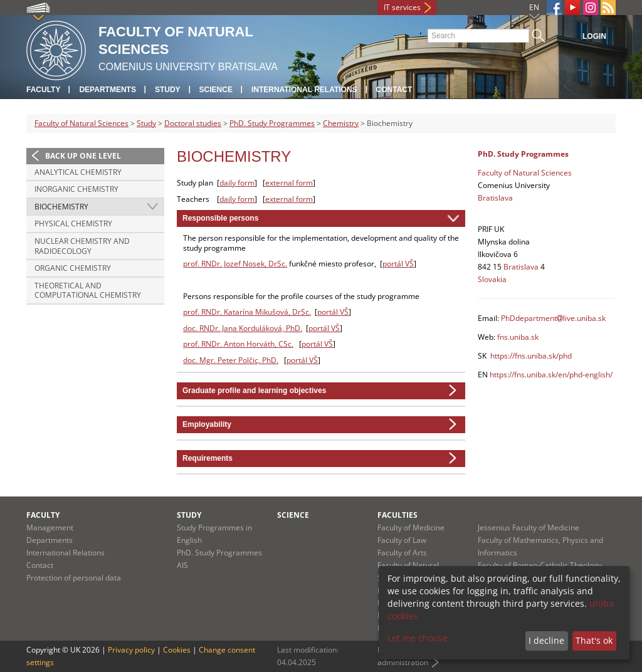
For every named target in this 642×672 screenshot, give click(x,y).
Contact (394, 90)
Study (168, 90)
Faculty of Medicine (411, 528)
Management (50, 528)
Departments (107, 90)
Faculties (397, 515)
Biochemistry (61, 207)
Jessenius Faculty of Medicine (529, 528)
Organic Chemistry (73, 268)
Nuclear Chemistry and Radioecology (82, 246)
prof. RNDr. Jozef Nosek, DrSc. (235, 264)
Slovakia (492, 279)
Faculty (43, 90)
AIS (182, 565)
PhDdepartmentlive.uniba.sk (553, 318)
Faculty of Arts (402, 553)
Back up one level (83, 156)
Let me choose (418, 638)
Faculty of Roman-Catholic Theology (540, 565)
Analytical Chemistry (78, 172)
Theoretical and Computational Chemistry (88, 291)
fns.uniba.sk (518, 337)
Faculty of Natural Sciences (82, 123)
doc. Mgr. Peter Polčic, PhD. (231, 360)
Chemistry (341, 123)
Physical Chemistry (73, 223)
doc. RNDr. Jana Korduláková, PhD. (243, 328)
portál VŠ (398, 264)
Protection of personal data (74, 578)
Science (216, 90)
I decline (546, 640)
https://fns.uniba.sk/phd (531, 356)
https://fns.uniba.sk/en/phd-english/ (551, 375)
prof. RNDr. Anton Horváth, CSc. (238, 344)
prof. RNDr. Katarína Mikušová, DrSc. (247, 312)
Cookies (177, 650)
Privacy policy (131, 650)
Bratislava (495, 198)
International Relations (304, 90)
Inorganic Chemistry (76, 189)
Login (594, 36)
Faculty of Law (402, 540)
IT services (402, 7)
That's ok (594, 640)
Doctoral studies (193, 123)
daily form (237, 183)
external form (289, 183)
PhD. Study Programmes (272, 123)
